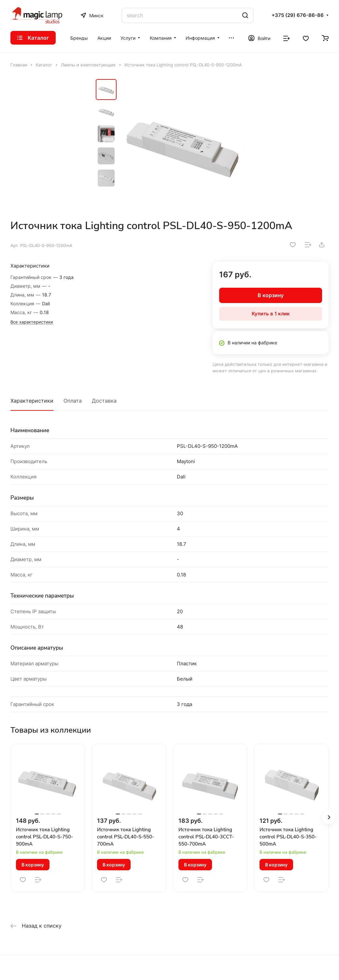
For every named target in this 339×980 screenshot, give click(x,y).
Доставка (104, 401)
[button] (329, 817)
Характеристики (32, 401)
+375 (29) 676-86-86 (298, 15)
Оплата (73, 401)
